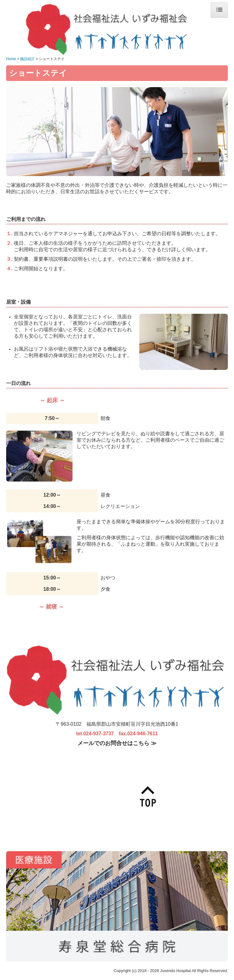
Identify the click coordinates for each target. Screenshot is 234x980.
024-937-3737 (99, 734)
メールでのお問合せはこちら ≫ (117, 743)
